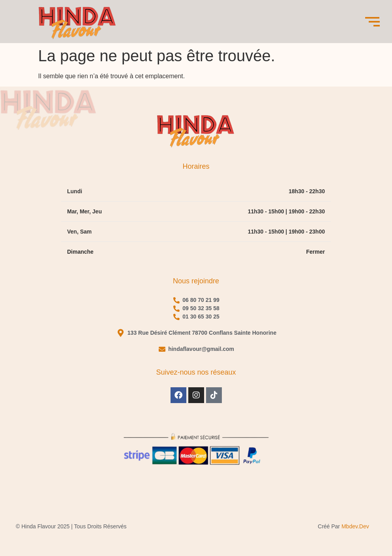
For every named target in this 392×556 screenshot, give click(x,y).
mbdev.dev (355, 526)
